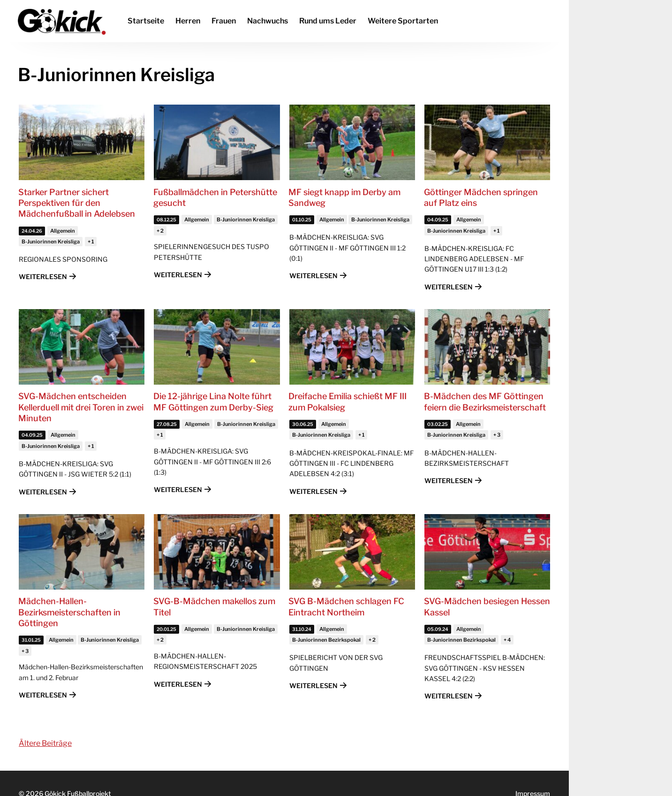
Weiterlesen (43, 277)
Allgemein (63, 231)
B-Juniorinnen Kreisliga (51, 242)
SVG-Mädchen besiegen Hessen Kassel (487, 606)
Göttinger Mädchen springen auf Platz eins (481, 197)
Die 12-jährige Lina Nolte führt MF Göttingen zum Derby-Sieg (213, 402)
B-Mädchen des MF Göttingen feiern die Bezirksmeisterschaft (485, 402)
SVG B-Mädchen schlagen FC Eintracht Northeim (346, 606)
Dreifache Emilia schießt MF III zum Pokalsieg (347, 402)
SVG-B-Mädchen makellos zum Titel (214, 606)
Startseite (146, 21)
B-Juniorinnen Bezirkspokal (326, 640)
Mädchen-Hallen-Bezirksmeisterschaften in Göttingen (69, 612)
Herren (188, 21)
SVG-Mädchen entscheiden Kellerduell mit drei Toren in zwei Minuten (81, 407)
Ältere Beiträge (45, 743)
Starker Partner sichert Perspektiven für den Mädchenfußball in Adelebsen (77, 203)
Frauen (224, 21)
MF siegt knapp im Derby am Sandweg (344, 197)
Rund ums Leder (328, 21)
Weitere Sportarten (403, 21)
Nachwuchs (268, 21)
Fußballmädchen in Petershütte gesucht (215, 197)
